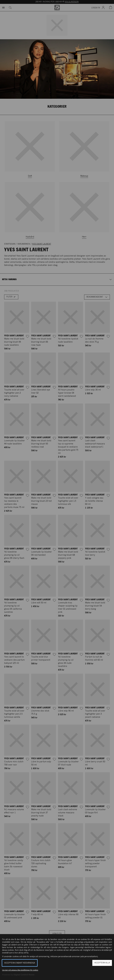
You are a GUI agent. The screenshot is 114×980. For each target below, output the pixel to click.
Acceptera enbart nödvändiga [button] (20, 963)
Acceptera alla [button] (102, 963)
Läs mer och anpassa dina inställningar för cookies (20, 970)
